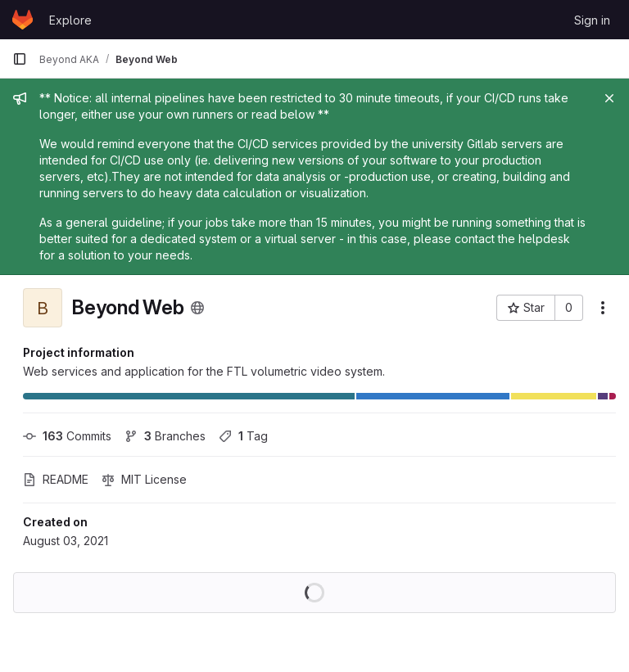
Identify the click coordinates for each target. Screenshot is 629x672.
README (56, 479)
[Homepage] (23, 20)
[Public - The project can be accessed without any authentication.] (197, 308)
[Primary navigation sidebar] (20, 59)
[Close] (609, 98)
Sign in (592, 20)
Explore (70, 20)
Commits (67, 436)
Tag (243, 436)
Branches (165, 436)
